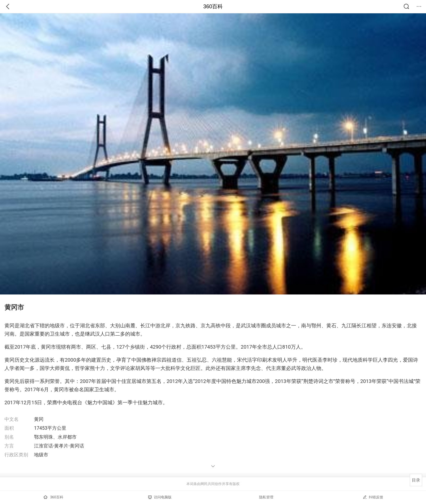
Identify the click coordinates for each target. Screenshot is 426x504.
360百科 (213, 7)
